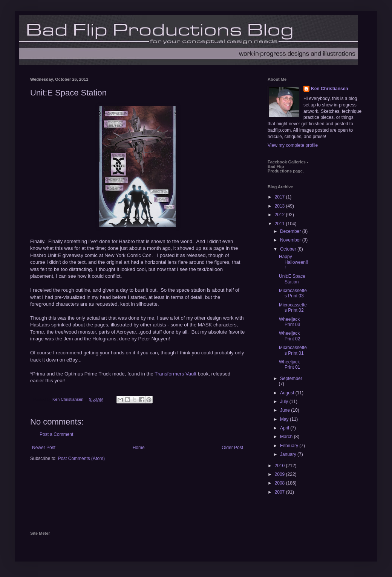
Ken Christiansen (330, 89)
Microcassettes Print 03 (293, 293)
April (285, 428)
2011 (280, 224)
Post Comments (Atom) (81, 459)
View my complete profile (293, 145)
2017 (280, 197)
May (285, 419)
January (289, 454)
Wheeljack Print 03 (289, 322)
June (286, 410)
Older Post (232, 448)
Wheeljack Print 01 (289, 365)
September (291, 379)
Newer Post (44, 448)
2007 (280, 492)
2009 (280, 474)
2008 (280, 483)
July (285, 402)
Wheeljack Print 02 (289, 336)
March (287, 437)
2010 (280, 466)
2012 (280, 215)
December (291, 231)
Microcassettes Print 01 (293, 350)
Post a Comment (56, 434)
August (288, 393)
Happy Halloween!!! (294, 262)
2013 (280, 206)
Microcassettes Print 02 (293, 308)
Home (139, 448)
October (289, 249)
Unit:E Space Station (292, 279)
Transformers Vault (175, 374)
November (291, 240)
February (290, 446)
